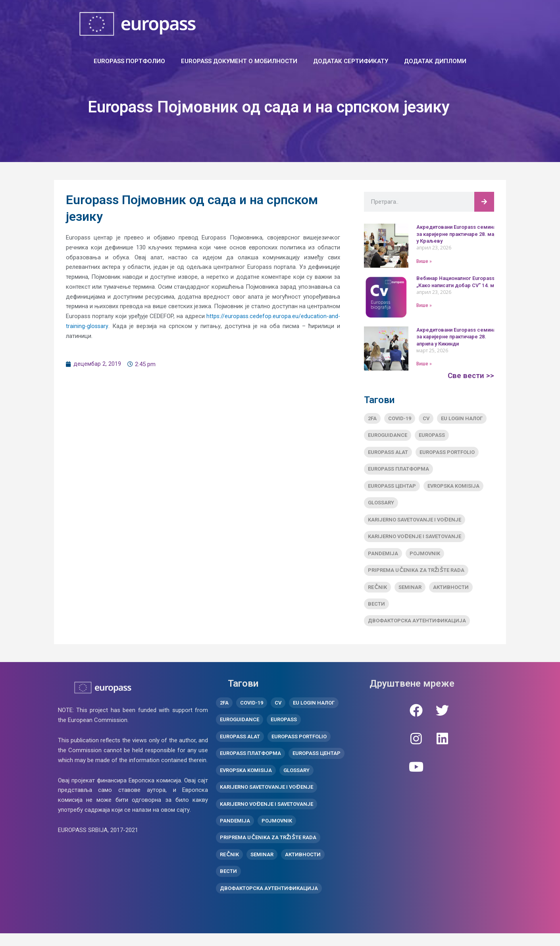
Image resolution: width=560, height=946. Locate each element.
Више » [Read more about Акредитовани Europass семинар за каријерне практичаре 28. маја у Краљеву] (424, 261)
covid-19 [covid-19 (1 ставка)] (400, 418)
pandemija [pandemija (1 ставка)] (383, 557)
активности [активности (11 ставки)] (451, 592)
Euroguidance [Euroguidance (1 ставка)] (388, 436)
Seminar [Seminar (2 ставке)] (410, 592)
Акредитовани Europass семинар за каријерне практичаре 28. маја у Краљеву (461, 234)
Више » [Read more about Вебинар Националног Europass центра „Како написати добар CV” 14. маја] (424, 305)
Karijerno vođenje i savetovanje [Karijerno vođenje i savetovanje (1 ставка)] (414, 540)
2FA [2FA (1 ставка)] (372, 418)
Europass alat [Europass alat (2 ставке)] (388, 453)
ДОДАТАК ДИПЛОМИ (435, 61)
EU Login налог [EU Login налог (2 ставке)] (462, 418)
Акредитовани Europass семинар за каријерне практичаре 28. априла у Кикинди (460, 337)
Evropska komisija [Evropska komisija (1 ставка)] (453, 488)
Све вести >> (470, 375)
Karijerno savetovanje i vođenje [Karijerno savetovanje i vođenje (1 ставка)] (414, 522)
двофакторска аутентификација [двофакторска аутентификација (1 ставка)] (417, 627)
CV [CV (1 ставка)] (426, 418)
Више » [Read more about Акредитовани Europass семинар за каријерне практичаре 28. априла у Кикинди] (424, 364)
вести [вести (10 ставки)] (376, 609)
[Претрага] (484, 202)
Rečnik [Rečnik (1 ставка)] (377, 592)
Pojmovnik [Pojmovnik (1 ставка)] (425, 557)
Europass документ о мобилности (239, 61)
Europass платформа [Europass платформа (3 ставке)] (398, 470)
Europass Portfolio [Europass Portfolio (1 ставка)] (447, 453)
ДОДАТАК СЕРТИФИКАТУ (351, 61)
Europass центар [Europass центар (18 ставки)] (392, 488)
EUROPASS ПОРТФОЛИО (129, 61)
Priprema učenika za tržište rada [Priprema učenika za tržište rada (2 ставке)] (416, 575)
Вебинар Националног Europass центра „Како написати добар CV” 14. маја (468, 282)
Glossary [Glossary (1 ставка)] (381, 505)
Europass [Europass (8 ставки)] (432, 436)
